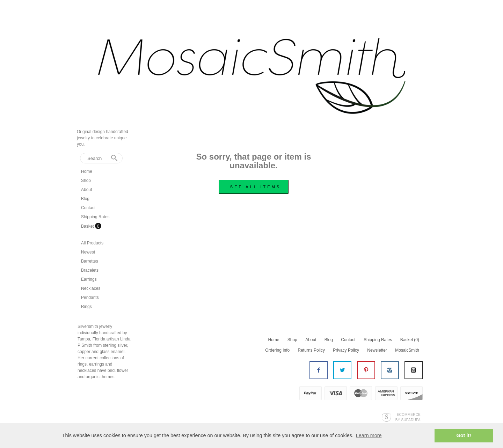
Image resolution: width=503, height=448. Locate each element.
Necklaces (91, 288)
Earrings (89, 279)
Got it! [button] (464, 435)
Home (87, 171)
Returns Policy (311, 350)
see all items (256, 187)
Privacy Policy (346, 350)
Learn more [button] (369, 435)
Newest (88, 252)
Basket (88, 226)
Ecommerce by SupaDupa (408, 417)
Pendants (90, 298)
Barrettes (90, 261)
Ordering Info (277, 350)
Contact (88, 208)
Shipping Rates (95, 217)
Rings (86, 307)
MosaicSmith (407, 350)
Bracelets (90, 270)
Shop (86, 181)
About (86, 190)
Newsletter (377, 350)
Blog (85, 199)
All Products (92, 243)
